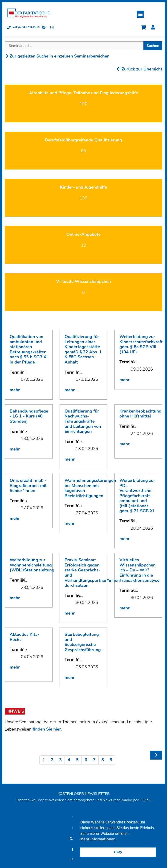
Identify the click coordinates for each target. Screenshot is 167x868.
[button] (140, 14)
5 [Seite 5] (77, 760)
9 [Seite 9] (111, 760)
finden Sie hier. (47, 729)
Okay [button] (118, 852)
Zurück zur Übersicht (139, 69)
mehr (15, 390)
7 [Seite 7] (94, 760)
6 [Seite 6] (86, 760)
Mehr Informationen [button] (98, 839)
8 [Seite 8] (103, 760)
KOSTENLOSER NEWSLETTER (83, 794)
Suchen (153, 46)
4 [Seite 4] (69, 760)
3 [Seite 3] (60, 760)
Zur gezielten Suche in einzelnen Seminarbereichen (57, 56)
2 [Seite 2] (52, 760)
